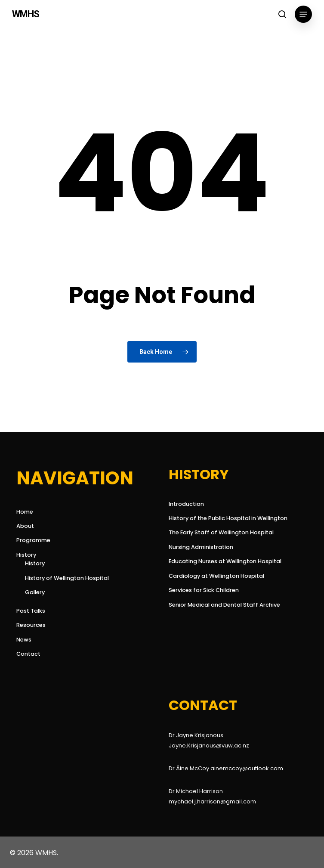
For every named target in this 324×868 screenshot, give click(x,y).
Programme (33, 540)
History (26, 555)
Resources (31, 625)
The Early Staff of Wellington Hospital (221, 532)
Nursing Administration (201, 547)
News (24, 640)
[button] (303, 14)
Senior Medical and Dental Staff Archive (224, 605)
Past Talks (31, 611)
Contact (28, 654)
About (25, 526)
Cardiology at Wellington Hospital (216, 576)
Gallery (35, 592)
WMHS (26, 14)
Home (25, 512)
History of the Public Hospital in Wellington (228, 518)
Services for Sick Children (204, 590)
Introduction (186, 504)
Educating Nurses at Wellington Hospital (225, 561)
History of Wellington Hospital (67, 578)
